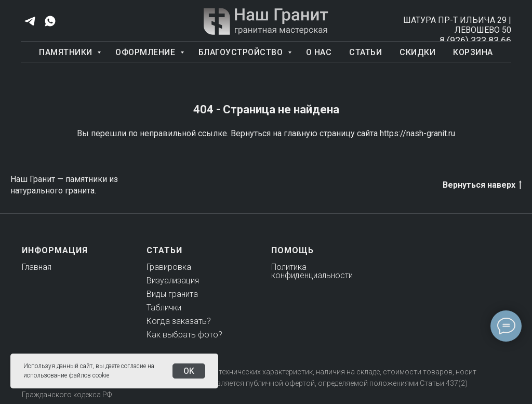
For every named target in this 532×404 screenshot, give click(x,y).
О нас (319, 52)
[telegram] (30, 21)
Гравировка (169, 267)
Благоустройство (242, 52)
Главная (37, 267)
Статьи (365, 52)
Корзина (473, 52)
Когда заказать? (179, 321)
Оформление (147, 52)
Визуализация (173, 281)
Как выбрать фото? (184, 335)
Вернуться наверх (482, 185)
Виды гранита (172, 294)
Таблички (164, 308)
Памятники (67, 52)
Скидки (417, 52)
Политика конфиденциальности (312, 271)
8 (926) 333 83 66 (475, 40)
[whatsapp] (50, 21)
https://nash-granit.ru (417, 133)
